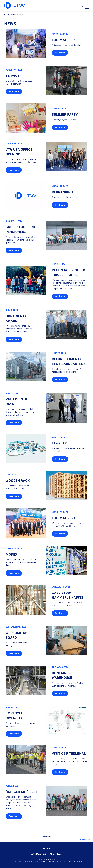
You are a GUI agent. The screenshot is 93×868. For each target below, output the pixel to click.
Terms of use (17, 861)
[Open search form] (82, 7)
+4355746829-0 (38, 854)
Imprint (36, 861)
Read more (60, 53)
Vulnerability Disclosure (68, 861)
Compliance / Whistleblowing (49, 861)
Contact (79, 861)
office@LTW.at (55, 854)
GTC (24, 861)
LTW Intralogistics (10, 14)
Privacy (30, 861)
